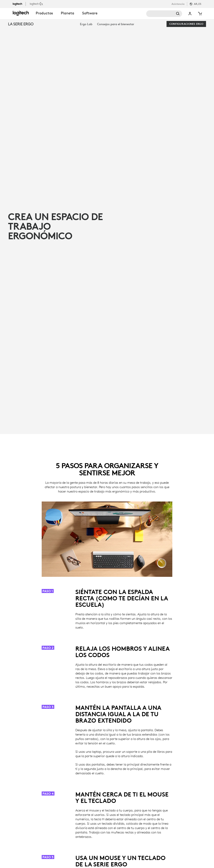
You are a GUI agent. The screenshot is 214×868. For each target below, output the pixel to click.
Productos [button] (44, 13)
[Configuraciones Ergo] (186, 24)
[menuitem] (86, 24)
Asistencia (178, 4)
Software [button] (90, 13)
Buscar (164, 14)
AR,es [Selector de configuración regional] (198, 4)
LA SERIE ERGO (21, 24)
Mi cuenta (190, 14)
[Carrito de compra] (200, 14)
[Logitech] (19, 4)
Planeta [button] (68, 13)
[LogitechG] (37, 4)
